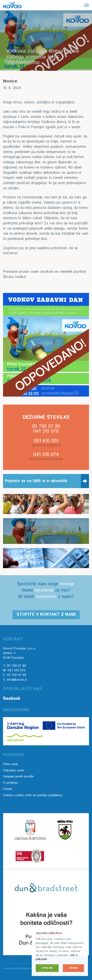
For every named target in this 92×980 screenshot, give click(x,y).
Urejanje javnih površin (18, 776)
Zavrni (73, 968)
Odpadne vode (13, 770)
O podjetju (10, 783)
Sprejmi (47, 968)
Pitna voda (11, 764)
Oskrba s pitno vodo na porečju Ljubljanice (33, 795)
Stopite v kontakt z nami (46, 615)
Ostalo (8, 789)
